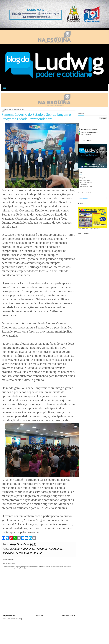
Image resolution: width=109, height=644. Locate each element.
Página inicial (39, 616)
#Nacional (8, 553)
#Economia (28, 549)
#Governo (42, 549)
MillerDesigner (87, 140)
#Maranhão (56, 549)
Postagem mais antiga (69, 616)
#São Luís (36, 553)
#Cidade (15, 549)
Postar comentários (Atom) (14, 619)
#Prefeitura (22, 553)
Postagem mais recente (9, 616)
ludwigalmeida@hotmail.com (89, 130)
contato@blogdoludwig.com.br (90, 132)
